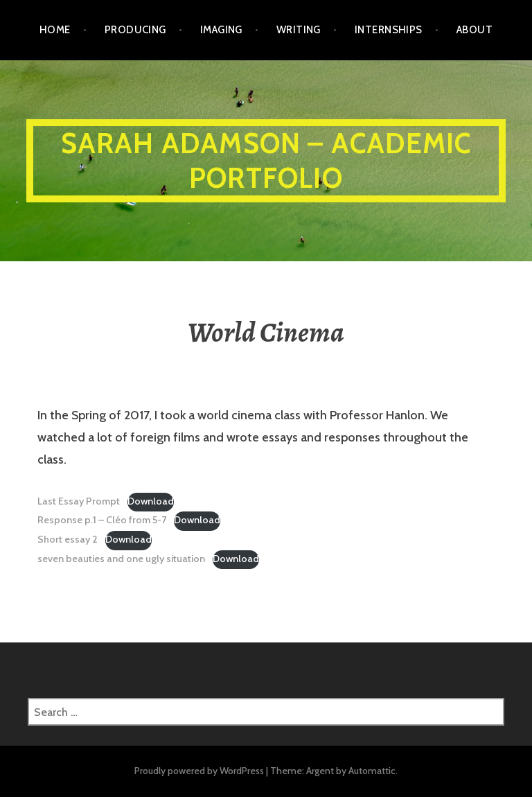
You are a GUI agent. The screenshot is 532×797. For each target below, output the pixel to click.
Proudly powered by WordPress (199, 771)
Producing (135, 30)
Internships (389, 30)
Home (55, 30)
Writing (299, 30)
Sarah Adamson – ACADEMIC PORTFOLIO (266, 160)
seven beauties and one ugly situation (121, 559)
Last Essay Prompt (79, 501)
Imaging (221, 30)
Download (151, 501)
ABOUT (475, 30)
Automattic (372, 771)
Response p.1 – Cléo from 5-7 (102, 520)
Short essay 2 (68, 539)
